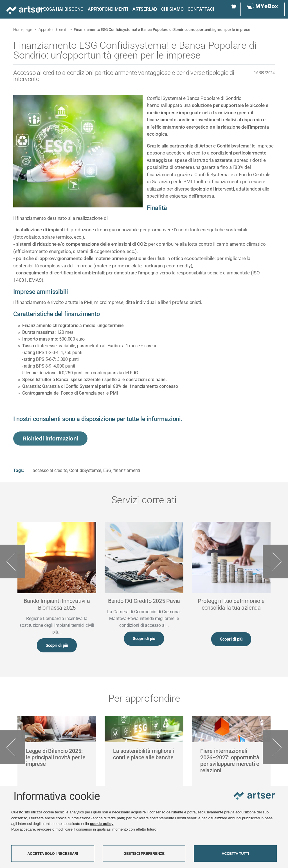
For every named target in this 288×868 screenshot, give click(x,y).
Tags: (19, 470)
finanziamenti (127, 470)
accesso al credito (50, 470)
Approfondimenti (108, 9)
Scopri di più (57, 645)
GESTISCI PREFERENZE (144, 854)
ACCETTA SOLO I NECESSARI (53, 854)
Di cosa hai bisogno (61, 9)
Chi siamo (172, 9)
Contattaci (201, 9)
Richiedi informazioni (50, 439)
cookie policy (102, 824)
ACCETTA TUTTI (235, 854)
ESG (107, 470)
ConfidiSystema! (85, 470)
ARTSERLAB (145, 9)
